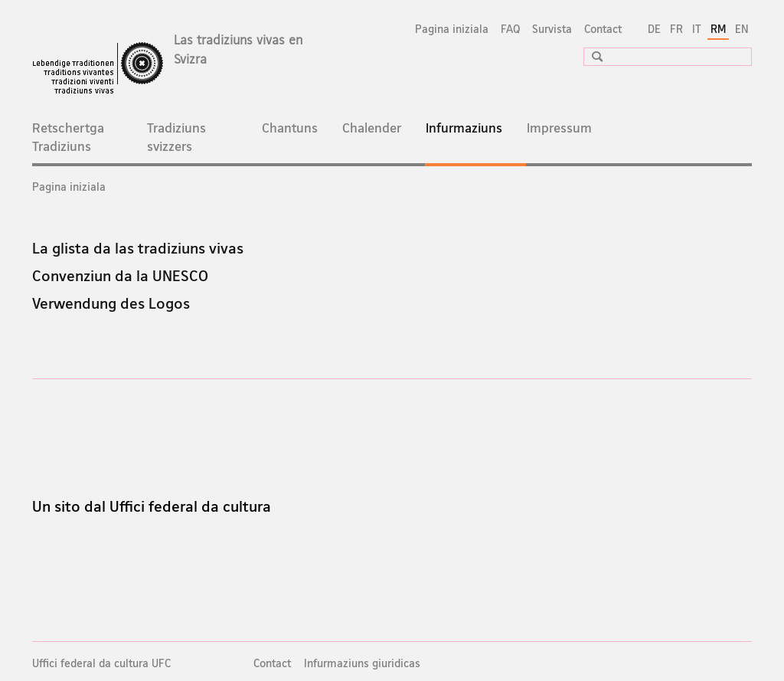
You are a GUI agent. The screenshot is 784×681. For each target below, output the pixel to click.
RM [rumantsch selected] (718, 29)
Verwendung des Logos (111, 303)
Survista (552, 29)
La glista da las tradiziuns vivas (138, 248)
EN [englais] (742, 29)
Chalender (372, 128)
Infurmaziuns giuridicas (362, 663)
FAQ (510, 29)
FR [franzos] (676, 29)
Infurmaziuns (476, 136)
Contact (603, 29)
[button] (592, 56)
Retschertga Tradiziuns (68, 137)
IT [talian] (697, 29)
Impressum (559, 128)
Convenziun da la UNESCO (120, 276)
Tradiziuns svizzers (176, 137)
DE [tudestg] (654, 29)
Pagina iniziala (452, 29)
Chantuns (290, 128)
